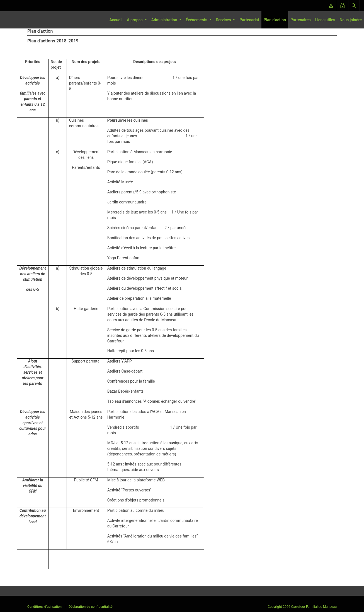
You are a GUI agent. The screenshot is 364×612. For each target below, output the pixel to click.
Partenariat (249, 20)
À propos (135, 20)
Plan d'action (275, 20)
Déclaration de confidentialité (91, 607)
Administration (165, 20)
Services (224, 20)
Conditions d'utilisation (44, 607)
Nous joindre (351, 20)
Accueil (116, 20)
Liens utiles (325, 20)
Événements (197, 20)
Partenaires (301, 20)
